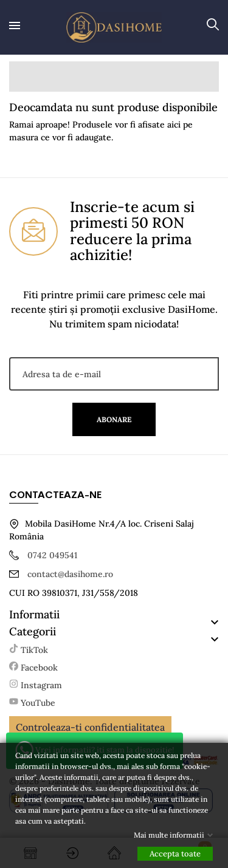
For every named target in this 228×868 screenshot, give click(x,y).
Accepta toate (175, 854)
